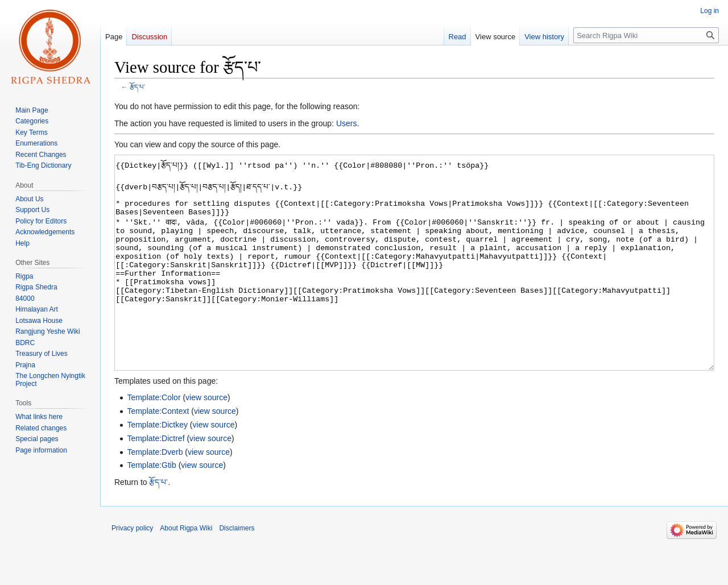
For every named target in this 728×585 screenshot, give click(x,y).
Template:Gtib (151, 508)
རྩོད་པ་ (137, 87)
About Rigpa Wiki (186, 571)
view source (206, 440)
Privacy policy (132, 571)
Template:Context (158, 454)
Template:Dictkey (157, 467)
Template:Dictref (156, 481)
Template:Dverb (155, 495)
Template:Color (154, 440)
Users (347, 123)
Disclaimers (237, 571)
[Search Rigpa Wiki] (646, 35)
